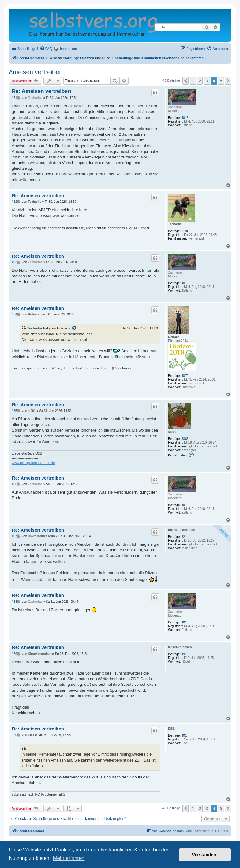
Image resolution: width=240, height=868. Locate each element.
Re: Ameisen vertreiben (41, 91)
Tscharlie (175, 224)
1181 (185, 231)
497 (184, 654)
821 (184, 537)
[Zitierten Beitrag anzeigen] (75, 328)
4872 (185, 376)
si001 (172, 432)
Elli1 (171, 729)
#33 (15, 262)
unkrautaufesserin (182, 530)
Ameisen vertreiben (36, 72)
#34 (15, 314)
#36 (15, 484)
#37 (15, 536)
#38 (15, 602)
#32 (15, 202)
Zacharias (175, 107)
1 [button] (193, 81)
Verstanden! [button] (205, 855)
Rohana (174, 337)
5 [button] (221, 81)
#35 (15, 411)
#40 (15, 735)
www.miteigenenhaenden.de (33, 463)
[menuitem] (46, 49)
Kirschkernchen (180, 647)
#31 (15, 98)
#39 (15, 654)
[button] (186, 81)
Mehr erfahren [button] (69, 858)
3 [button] (207, 81)
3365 (185, 439)
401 (184, 736)
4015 (185, 118)
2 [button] (200, 81)
